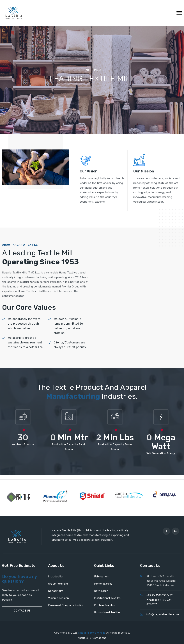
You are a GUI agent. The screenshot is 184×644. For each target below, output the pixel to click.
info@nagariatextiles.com (163, 614)
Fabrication (101, 577)
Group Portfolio (58, 584)
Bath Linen (101, 591)
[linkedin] (175, 531)
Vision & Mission (58, 598)
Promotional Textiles (107, 612)
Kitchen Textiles (104, 605)
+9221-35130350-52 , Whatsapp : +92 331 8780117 (160, 600)
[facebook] (166, 531)
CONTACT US (22, 611)
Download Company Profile (66, 605)
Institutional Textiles (107, 598)
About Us (83, 638)
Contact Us (99, 638)
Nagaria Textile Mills (92, 633)
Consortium (56, 591)
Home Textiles (103, 584)
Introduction (56, 577)
